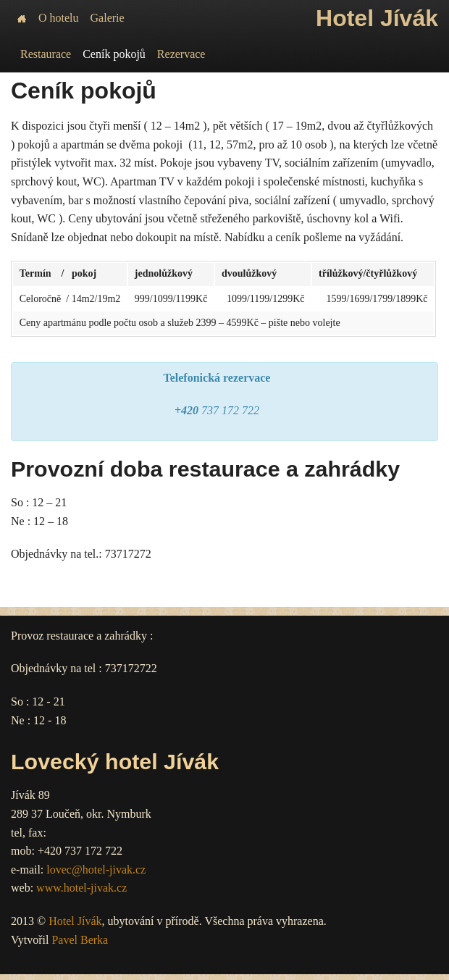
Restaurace (46, 54)
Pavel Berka (80, 940)
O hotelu (59, 18)
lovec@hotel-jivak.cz (96, 870)
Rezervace (181, 54)
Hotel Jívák (75, 921)
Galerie (108, 18)
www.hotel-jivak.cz (81, 888)
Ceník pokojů (114, 54)
